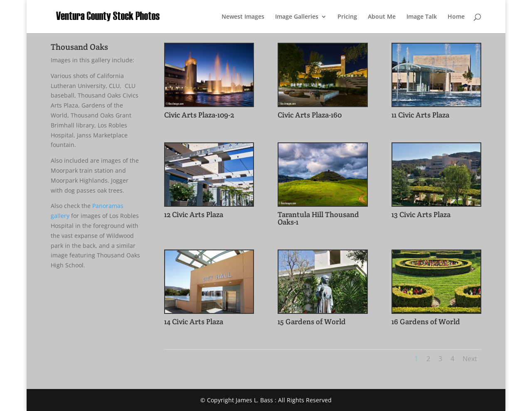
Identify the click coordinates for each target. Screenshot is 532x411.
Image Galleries (297, 17)
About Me (382, 17)
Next (470, 359)
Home (456, 17)
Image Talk (422, 17)
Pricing (347, 17)
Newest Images (243, 17)
